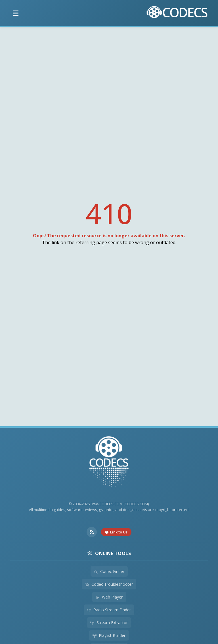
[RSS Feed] (92, 532)
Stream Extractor (109, 623)
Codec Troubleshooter (109, 584)
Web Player (109, 597)
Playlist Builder (109, 635)
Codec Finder (109, 571)
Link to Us (116, 532)
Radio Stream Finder (109, 610)
